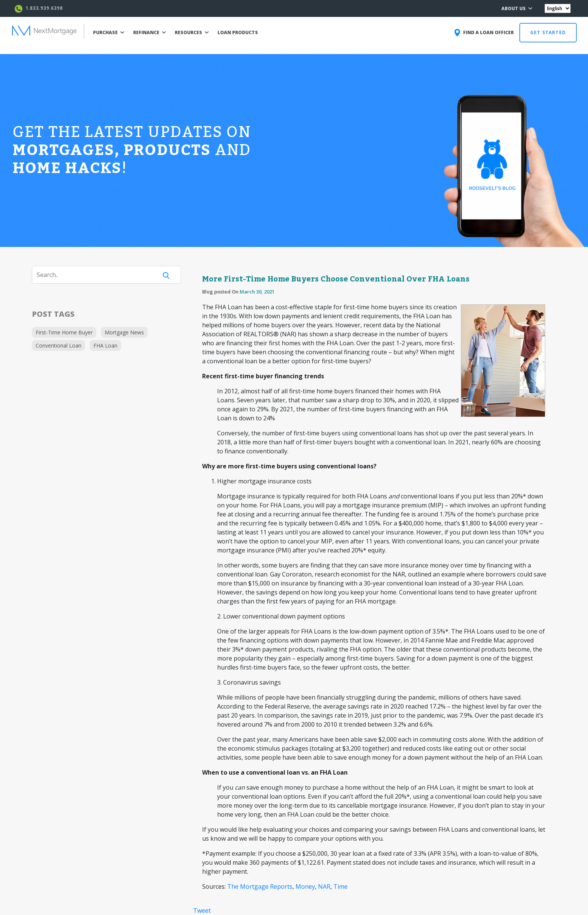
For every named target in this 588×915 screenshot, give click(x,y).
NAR (324, 886)
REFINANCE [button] (150, 32)
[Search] (99, 275)
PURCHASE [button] (109, 32)
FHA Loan (105, 345)
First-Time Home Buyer (64, 332)
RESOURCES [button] (192, 32)
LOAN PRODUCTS (238, 32)
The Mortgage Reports (260, 886)
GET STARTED (548, 32)
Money (305, 886)
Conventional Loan (58, 345)
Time (340, 886)
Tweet (202, 910)
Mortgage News (124, 332)
